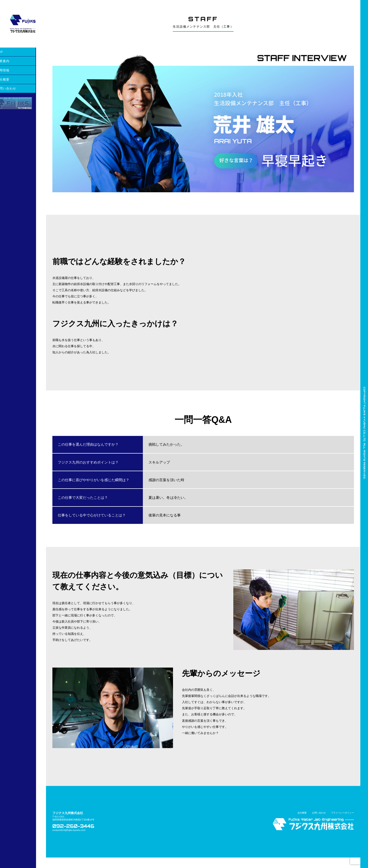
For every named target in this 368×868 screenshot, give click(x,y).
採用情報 (13, 70)
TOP (9, 52)
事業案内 (13, 61)
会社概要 (13, 79)
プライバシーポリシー (342, 823)
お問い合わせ (16, 88)
